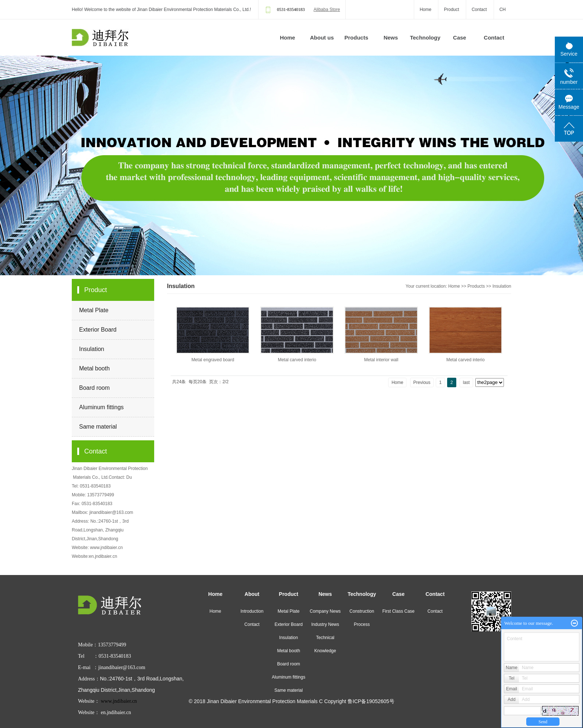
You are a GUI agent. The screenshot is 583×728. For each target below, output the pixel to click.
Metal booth (94, 368)
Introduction (252, 611)
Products (356, 38)
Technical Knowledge (325, 644)
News (391, 38)
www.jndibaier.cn (106, 548)
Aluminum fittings (101, 407)
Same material (98, 427)
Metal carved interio (297, 360)
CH (503, 10)
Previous (422, 382)
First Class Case (398, 611)
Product (451, 10)
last (466, 382)
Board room (94, 388)
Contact (479, 10)
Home (426, 10)
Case (460, 38)
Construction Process (362, 618)
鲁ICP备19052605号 (371, 701)
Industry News (325, 624)
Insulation (92, 349)
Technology (425, 38)
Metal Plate (94, 310)
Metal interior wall (381, 360)
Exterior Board (98, 330)
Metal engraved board (213, 360)
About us (322, 38)
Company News (325, 611)
